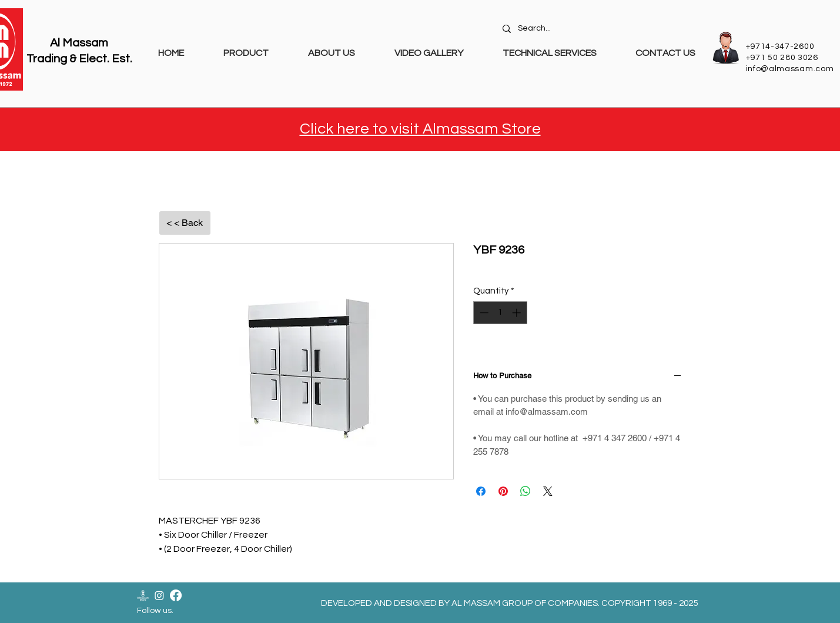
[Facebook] (176, 595)
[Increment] (518, 313)
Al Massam (79, 43)
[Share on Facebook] (481, 491)
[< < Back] (185, 223)
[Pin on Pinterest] (503, 491)
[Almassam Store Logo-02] (143, 595)
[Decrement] (483, 313)
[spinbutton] (500, 313)
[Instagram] (159, 595)
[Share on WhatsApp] (526, 491)
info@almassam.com (790, 69)
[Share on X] (548, 491)
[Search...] (600, 29)
